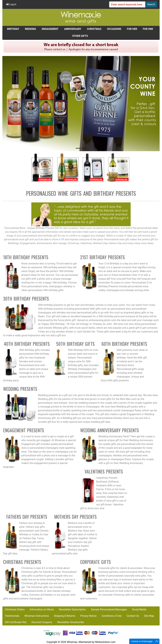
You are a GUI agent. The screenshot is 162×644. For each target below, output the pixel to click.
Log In (11, 4)
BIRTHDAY (13, 29)
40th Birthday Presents (27, 344)
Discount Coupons (42, 622)
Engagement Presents (24, 430)
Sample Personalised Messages (109, 609)
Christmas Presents (22, 562)
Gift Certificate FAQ (16, 622)
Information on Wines (42, 609)
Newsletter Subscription (72, 609)
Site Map (149, 616)
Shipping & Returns (65, 616)
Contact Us (133, 616)
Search (151, 4)
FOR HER (132, 29)
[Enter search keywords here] (127, 4)
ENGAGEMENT (50, 29)
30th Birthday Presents (26, 299)
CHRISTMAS (94, 29)
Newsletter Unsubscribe (71, 622)
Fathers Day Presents (27, 517)
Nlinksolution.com (105, 642)
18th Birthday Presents (26, 257)
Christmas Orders (15, 609)
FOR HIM (148, 29)
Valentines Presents (104, 472)
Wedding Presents (20, 389)
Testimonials (12, 616)
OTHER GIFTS (80, 36)
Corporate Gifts (95, 562)
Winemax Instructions (37, 616)
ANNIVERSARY (73, 29)
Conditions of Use (112, 616)
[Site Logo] (81, 17)
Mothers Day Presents (75, 517)
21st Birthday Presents (103, 257)
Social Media (139, 609)
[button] (14, 104)
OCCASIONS (114, 29)
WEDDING (30, 29)
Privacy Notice (88, 616)
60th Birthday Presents (124, 344)
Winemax (72, 642)
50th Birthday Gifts (75, 344)
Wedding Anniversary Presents (110, 430)
